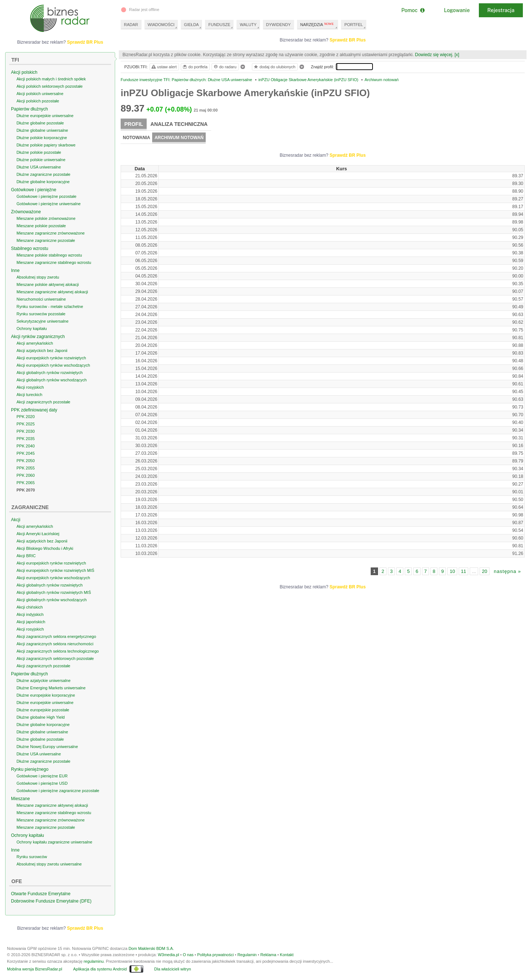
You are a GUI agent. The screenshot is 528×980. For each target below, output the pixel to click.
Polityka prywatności (216, 955)
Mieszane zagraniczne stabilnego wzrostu (54, 262)
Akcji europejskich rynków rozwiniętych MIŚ (55, 570)
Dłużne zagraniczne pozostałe (43, 174)
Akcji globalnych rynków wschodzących (52, 380)
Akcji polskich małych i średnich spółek (51, 79)
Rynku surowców (32, 857)
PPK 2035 (26, 439)
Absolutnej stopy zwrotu (38, 277)
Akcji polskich (24, 72)
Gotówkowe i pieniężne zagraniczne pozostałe (58, 791)
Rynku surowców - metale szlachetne (50, 306)
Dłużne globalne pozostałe (40, 123)
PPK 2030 (26, 431)
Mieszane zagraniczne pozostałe (46, 240)
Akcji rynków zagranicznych (38, 337)
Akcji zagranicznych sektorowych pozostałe (55, 658)
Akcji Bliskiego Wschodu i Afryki (45, 548)
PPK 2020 (26, 417)
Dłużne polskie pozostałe (39, 152)
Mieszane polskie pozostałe (41, 226)
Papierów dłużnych (30, 109)
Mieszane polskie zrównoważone (46, 218)
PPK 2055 (26, 468)
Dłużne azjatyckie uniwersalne (43, 680)
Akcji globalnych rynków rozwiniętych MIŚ (54, 592)
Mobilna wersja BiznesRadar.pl (34, 969)
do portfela (195, 67)
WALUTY (248, 25)
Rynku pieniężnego (30, 769)
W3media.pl (168, 955)
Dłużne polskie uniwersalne (41, 160)
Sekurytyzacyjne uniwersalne (43, 321)
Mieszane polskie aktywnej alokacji (48, 284)
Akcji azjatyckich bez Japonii (42, 351)
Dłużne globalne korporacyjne (43, 182)
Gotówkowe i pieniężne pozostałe (46, 196)
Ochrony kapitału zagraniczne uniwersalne (54, 842)
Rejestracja (501, 10)
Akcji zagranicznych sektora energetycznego (56, 636)
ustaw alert (164, 67)
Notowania (136, 138)
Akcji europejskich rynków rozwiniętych (51, 358)
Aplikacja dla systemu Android (100, 969)
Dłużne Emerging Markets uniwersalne (51, 688)
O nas (188, 955)
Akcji (16, 520)
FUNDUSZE (219, 25)
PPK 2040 (26, 446)
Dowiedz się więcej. (434, 55)
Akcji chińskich (30, 607)
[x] (457, 55)
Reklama (268, 955)
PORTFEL (354, 25)
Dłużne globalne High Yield (41, 717)
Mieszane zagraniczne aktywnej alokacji (52, 292)
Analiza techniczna (179, 124)
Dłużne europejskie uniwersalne (45, 116)
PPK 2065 (26, 483)
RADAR (131, 25)
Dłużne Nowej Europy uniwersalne (47, 747)
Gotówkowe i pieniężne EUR (42, 776)
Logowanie (457, 10)
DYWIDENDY (278, 25)
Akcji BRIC (26, 556)
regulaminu (93, 961)
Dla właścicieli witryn (173, 969)
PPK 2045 (26, 453)
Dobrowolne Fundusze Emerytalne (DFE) (51, 901)
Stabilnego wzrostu (30, 248)
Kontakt (287, 955)
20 (484, 571)
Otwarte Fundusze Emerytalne (41, 894)
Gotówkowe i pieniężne (34, 190)
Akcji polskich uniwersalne (40, 94)
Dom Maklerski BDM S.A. (151, 948)
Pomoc (413, 10)
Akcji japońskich (31, 622)
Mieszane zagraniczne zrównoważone (51, 233)
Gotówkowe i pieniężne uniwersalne (49, 204)
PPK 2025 (26, 424)
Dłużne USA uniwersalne (39, 167)
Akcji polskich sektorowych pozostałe (49, 86)
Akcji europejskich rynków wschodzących (53, 365)
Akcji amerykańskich (35, 343)
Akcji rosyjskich (30, 387)
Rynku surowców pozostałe (41, 314)
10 (452, 571)
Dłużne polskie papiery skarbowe (46, 145)
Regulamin (247, 955)
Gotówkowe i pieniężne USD (42, 783)
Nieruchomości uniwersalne (41, 299)
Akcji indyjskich (30, 614)
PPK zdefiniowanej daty (34, 410)
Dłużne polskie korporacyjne (42, 138)
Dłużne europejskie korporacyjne (46, 695)
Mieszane (20, 799)
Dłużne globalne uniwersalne (42, 130)
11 (463, 571)
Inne (15, 271)
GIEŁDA (191, 25)
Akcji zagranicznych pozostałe (43, 402)
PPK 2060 (26, 475)
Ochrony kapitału (32, 329)
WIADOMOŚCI (161, 25)
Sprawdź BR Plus (348, 40)
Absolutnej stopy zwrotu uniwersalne (49, 864)
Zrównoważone (26, 212)
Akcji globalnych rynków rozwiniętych (49, 373)
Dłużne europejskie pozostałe (43, 710)
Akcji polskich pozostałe (38, 101)
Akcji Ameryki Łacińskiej (38, 534)
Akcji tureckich (29, 395)
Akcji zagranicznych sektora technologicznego (58, 651)
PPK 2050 (26, 461)
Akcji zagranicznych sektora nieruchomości (55, 644)
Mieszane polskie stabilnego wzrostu (49, 255)
